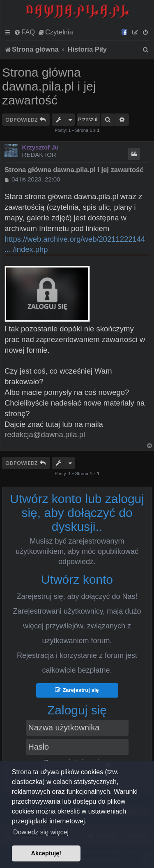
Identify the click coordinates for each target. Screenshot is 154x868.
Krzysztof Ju (40, 147)
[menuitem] (24, 32)
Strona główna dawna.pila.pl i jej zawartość (49, 86)
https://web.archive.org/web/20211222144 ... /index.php (75, 244)
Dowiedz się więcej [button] (41, 832)
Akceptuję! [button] (46, 853)
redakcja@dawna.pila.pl (45, 434)
